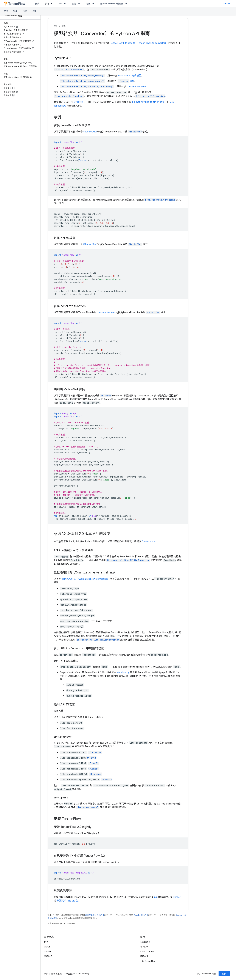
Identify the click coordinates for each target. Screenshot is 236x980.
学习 (56, 26)
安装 (37, 4)
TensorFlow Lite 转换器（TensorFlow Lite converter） (139, 43)
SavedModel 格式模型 (130, 76)
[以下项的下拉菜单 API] (66, 4)
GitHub (226, 4)
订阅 (224, 974)
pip (156, 897)
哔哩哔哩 (48, 956)
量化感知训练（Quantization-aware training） (85, 579)
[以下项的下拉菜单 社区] (94, 4)
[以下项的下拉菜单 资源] (80, 4)
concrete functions (137, 86)
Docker (177, 897)
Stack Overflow (147, 952)
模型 (126, 81)
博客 (46, 942)
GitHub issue (149, 541)
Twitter (48, 952)
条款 (46, 974)
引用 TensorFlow (148, 961)
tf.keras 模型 (90, 244)
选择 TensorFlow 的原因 (112, 4)
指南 (15, 11)
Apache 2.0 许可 (141, 915)
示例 (25, 11)
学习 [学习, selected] (47, 4)
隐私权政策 (56, 974)
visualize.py (123, 672)
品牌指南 (144, 956)
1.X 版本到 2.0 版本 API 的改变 (148, 102)
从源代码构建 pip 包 (67, 901)
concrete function (106, 312)
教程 (6, 11)
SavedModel (90, 132)
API (61, 4)
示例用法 (79, 102)
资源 (74, 4)
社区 (88, 4)
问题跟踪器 (145, 942)
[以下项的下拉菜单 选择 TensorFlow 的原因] (127, 4)
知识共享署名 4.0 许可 (94, 915)
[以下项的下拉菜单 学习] (53, 4)
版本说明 (144, 947)
